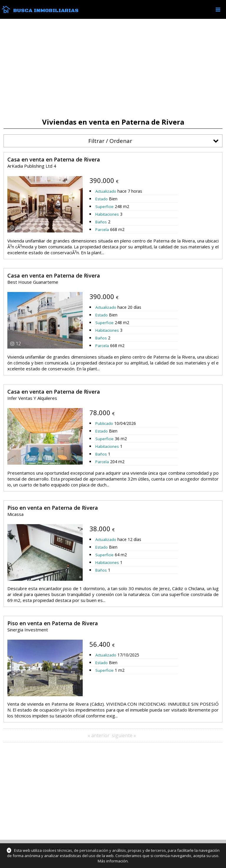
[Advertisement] (113, 68)
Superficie (104, 207)
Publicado (104, 423)
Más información (113, 861)
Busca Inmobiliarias (46, 11)
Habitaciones (107, 214)
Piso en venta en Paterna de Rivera (53, 508)
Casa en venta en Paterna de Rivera (54, 159)
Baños (101, 222)
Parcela (102, 230)
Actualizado (106, 191)
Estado (102, 199)
